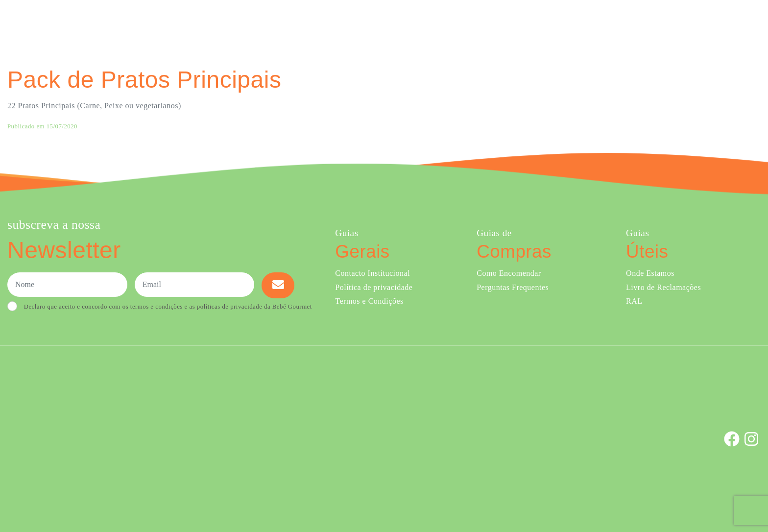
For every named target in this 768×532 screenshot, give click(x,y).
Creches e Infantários (591, 24)
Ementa (475, 24)
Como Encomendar (509, 273)
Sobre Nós (518, 24)
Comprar (429, 24)
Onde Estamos (663, 24)
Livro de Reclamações (663, 287)
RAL (634, 301)
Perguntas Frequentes (513, 287)
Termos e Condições (369, 301)
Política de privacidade (374, 287)
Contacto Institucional (372, 273)
